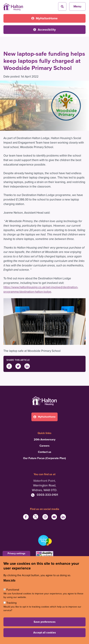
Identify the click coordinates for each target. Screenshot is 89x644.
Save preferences (45, 622)
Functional (13, 590)
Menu (77, 6)
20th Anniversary (45, 440)
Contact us (45, 452)
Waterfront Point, (44, 481)
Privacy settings (16, 553)
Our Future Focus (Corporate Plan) (44, 458)
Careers (44, 446)
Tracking (11, 603)
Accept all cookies (45, 633)
